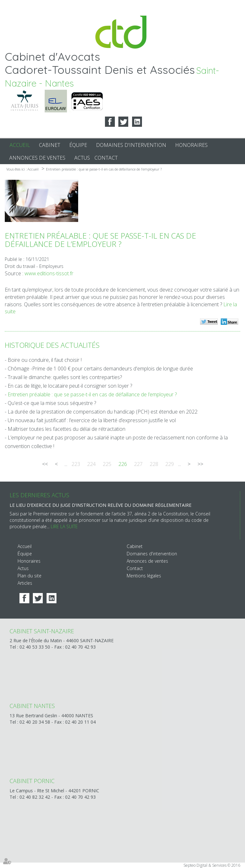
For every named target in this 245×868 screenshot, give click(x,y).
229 (170, 464)
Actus (82, 158)
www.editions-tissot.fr (49, 273)
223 (76, 464)
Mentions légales (144, 576)
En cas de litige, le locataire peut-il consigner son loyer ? (70, 386)
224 (91, 464)
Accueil (20, 145)
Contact (106, 158)
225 (107, 464)
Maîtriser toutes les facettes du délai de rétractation (67, 429)
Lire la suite (64, 526)
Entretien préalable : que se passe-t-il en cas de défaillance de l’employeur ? (104, 169)
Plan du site (30, 576)
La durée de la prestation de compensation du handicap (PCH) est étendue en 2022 (103, 412)
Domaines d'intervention (131, 145)
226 (123, 464)
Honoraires (191, 145)
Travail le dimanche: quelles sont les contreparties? (65, 377)
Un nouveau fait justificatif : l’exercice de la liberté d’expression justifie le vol (92, 420)
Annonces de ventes (37, 158)
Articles (25, 583)
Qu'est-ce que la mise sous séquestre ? (52, 403)
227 (138, 464)
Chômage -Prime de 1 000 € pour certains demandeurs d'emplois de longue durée (100, 369)
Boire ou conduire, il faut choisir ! (45, 360)
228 (154, 464)
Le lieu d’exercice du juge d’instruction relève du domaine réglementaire (100, 505)
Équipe (78, 145)
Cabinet (50, 145)
